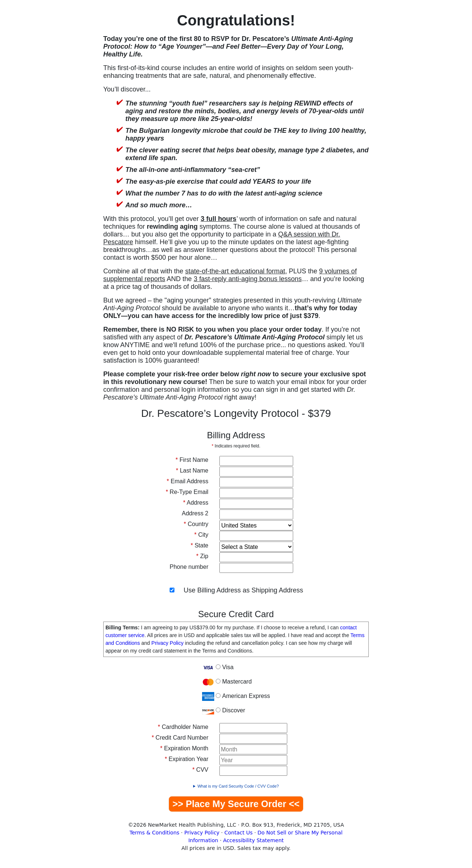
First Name (192, 460)
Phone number (189, 567)
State (199, 545)
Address (196, 503)
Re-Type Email (187, 492)
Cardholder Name (183, 727)
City (201, 535)
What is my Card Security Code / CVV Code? (238, 786)
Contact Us (239, 833)
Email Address (188, 481)
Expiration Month (184, 748)
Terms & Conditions (154, 833)
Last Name (192, 471)
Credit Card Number (180, 738)
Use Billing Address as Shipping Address (243, 590)
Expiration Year (187, 759)
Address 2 (195, 513)
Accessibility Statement (253, 840)
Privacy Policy (168, 643)
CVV (200, 770)
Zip (202, 556)
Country (196, 524)
